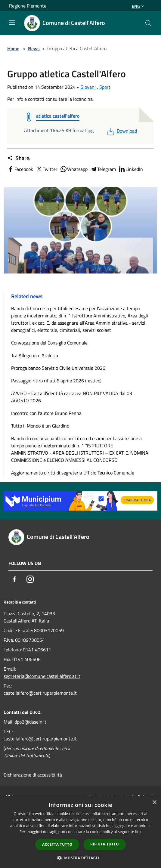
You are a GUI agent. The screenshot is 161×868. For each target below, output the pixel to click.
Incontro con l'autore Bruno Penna (46, 413)
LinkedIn (131, 169)
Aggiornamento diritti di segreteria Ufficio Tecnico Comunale (73, 473)
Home (13, 48)
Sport (105, 87)
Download (121, 131)
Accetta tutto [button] (57, 844)
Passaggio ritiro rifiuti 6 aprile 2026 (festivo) (56, 381)
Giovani (88, 87)
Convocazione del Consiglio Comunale (49, 343)
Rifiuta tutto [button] (105, 844)
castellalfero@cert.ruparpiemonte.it (40, 693)
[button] (81, 858)
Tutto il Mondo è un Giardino (40, 426)
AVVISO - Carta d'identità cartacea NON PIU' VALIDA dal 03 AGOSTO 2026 (72, 397)
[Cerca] (148, 23)
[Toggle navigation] (12, 23)
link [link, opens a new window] (138, 832)
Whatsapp (74, 169)
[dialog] (80, 832)
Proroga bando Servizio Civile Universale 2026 (58, 368)
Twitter (46, 169)
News (34, 48)
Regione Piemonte (28, 6)
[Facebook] (14, 579)
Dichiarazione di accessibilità (33, 775)
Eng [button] (139, 6)
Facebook (20, 169)
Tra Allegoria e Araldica (35, 355)
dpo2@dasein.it (30, 722)
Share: (19, 158)
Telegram (103, 169)
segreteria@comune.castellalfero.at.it (42, 676)
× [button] (154, 803)
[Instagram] (30, 579)
